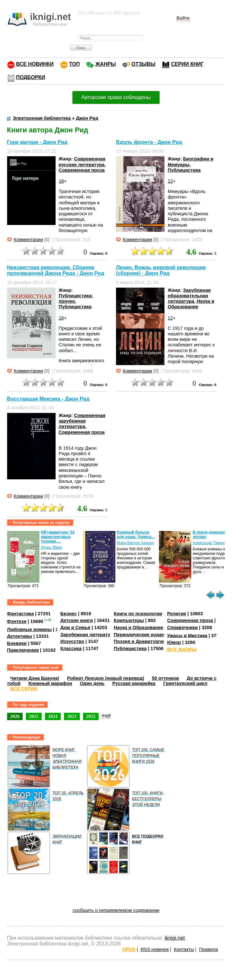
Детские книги (77, 620)
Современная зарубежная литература (82, 421)
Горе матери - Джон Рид (37, 142)
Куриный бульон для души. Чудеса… (136, 535)
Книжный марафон (50, 683)
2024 (53, 716)
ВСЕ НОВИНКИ (35, 64)
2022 (91, 716)
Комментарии (29, 240)
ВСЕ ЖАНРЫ (182, 649)
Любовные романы (30, 629)
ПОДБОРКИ (31, 77)
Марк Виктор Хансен (136, 543)
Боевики (17, 643)
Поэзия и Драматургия (140, 641)
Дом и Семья (75, 628)
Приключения (23, 650)
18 (61, 181)
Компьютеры (129, 620)
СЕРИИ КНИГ (187, 64)
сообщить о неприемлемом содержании (116, 910)
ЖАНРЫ (105, 64)
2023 (72, 716)
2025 (34, 716)
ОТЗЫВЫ (143, 64)
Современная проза (82, 170)
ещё (106, 715)
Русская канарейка (134, 683)
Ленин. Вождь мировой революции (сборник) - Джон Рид (161, 270)
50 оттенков (165, 678)
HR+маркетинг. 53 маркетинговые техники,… (58, 537)
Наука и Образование (191, 304)
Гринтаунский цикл (185, 683)
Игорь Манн (52, 547)
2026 (15, 716)
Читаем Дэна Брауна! (35, 678)
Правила (208, 949)
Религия (176, 614)
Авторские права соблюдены (116, 97)
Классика (71, 648)
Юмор (174, 642)
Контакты (184, 949)
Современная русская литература (82, 162)
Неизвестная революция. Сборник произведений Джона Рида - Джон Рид (56, 270)
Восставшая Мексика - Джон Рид (48, 399)
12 (170, 181)
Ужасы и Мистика (187, 635)
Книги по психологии (138, 614)
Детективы (20, 636)
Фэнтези (17, 621)
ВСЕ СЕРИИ (24, 689)
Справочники (182, 628)
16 (61, 318)
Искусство (72, 641)
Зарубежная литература (88, 635)
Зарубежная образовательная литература (189, 296)
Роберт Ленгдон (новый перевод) (106, 678)
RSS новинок (155, 949)
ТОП (74, 64)
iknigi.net (174, 938)
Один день (92, 683)
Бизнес (69, 614)
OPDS (129, 949)
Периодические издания (142, 635)
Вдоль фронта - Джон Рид (149, 142)
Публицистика (184, 170)
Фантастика (21, 614)
